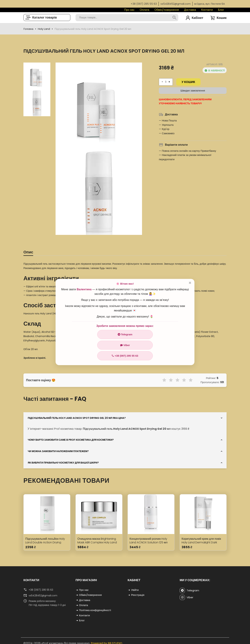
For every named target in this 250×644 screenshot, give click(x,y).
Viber (125, 345)
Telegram (125, 334)
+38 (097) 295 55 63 (125, 356)
